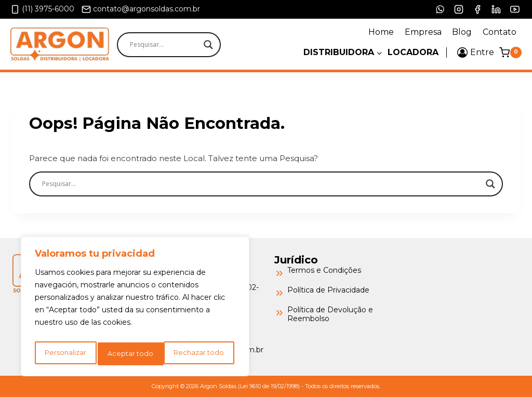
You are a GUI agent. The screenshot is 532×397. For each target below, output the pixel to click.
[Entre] (476, 52)
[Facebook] (477, 9)
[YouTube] (515, 9)
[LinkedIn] (496, 9)
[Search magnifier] (208, 45)
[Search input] (187, 45)
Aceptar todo (204, 354)
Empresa (423, 32)
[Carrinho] (510, 52)
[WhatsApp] (440, 9)
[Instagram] (459, 9)
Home (381, 32)
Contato (500, 32)
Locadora (413, 52)
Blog (462, 32)
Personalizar (65, 354)
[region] (135, 309)
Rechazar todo (133, 354)
